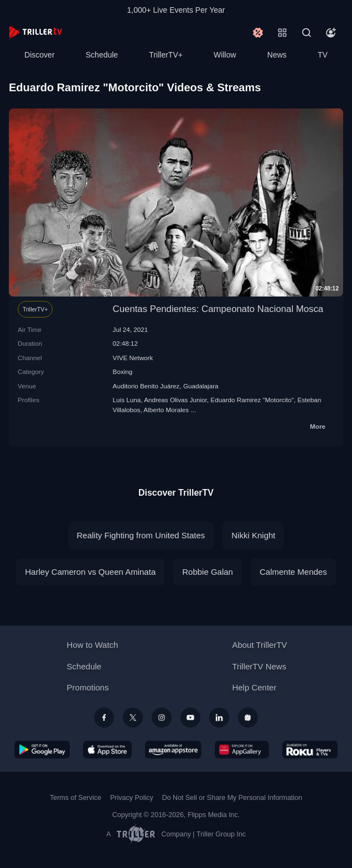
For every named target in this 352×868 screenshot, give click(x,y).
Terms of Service (76, 798)
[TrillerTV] (35, 32)
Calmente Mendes (293, 572)
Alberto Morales (166, 410)
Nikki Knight (253, 535)
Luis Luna (127, 400)
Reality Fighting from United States (141, 535)
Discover (39, 55)
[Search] (307, 33)
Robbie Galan (208, 572)
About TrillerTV (259, 645)
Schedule (102, 55)
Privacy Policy (132, 798)
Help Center (254, 687)
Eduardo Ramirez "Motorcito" (252, 400)
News (277, 55)
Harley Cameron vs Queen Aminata (90, 572)
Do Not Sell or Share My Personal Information (232, 798)
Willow (225, 55)
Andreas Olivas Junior (175, 400)
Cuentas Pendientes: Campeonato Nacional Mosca (218, 309)
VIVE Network (133, 358)
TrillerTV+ (166, 55)
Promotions (88, 687)
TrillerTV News (259, 666)
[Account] (331, 33)
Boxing (123, 371)
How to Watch (93, 645)
